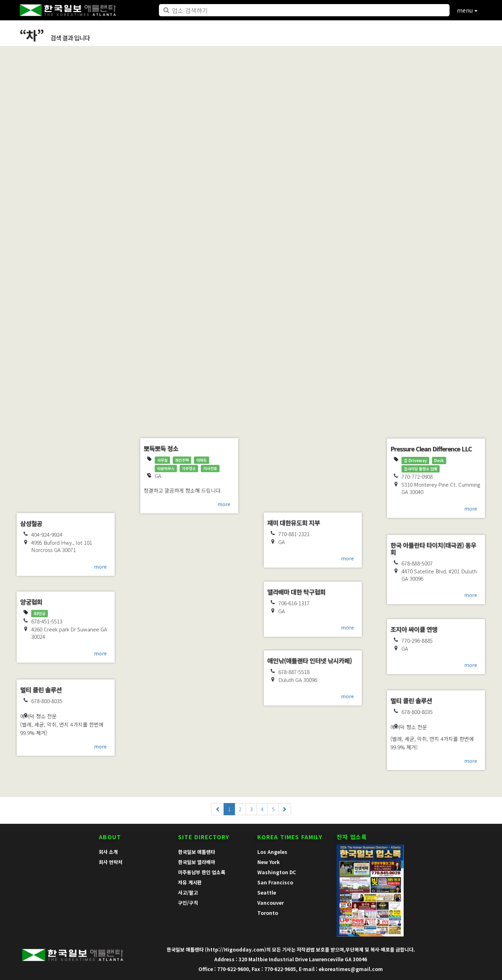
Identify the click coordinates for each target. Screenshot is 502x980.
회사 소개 (108, 852)
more (106, 311)
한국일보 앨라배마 (197, 862)
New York (268, 862)
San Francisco (275, 882)
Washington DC (277, 872)
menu (467, 10)
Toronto (268, 913)
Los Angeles (272, 852)
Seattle (267, 892)
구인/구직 (188, 903)
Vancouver (271, 903)
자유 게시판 (190, 882)
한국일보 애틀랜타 (197, 852)
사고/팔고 (188, 892)
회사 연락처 (111, 862)
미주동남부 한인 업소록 (202, 872)
